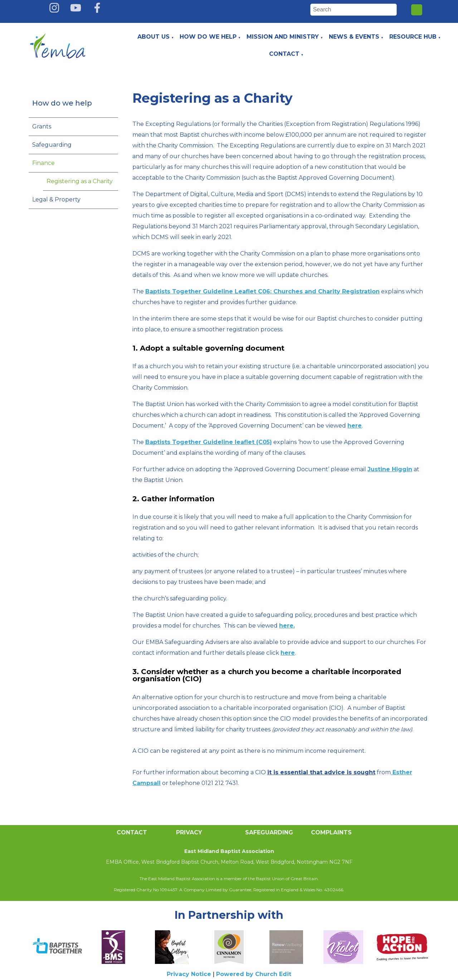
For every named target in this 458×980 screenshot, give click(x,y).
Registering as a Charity (80, 181)
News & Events (354, 37)
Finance (43, 163)
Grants (42, 126)
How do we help (208, 37)
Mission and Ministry (283, 37)
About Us (154, 37)
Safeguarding (52, 145)
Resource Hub (413, 37)
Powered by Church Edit (254, 974)
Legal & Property (56, 199)
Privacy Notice (189, 974)
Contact (284, 54)
